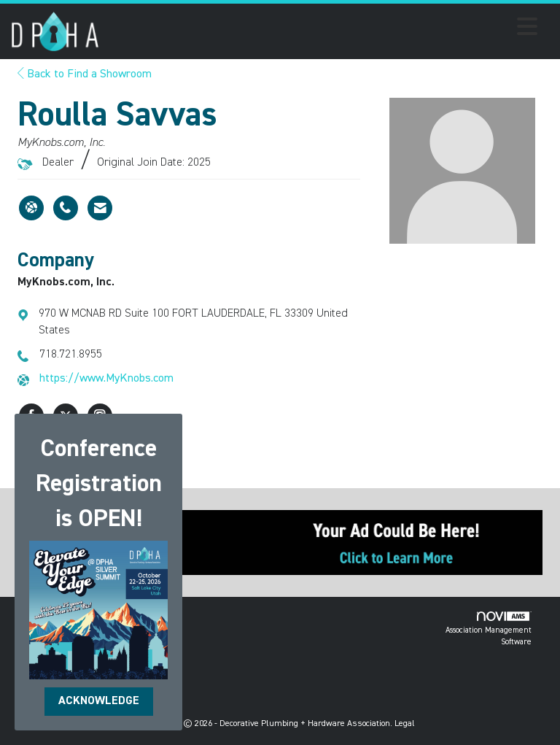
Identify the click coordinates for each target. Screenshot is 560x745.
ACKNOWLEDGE (99, 701)
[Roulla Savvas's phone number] (66, 208)
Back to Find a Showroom (85, 74)
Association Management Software (489, 629)
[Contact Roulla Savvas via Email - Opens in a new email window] (100, 208)
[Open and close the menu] (322, 29)
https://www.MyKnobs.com (106, 379)
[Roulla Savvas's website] (31, 208)
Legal (405, 724)
